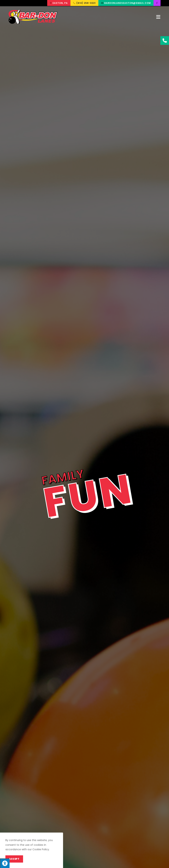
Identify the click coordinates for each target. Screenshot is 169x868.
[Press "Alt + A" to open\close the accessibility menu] (5, 863)
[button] (59, 3)
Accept (14, 859)
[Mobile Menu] (158, 17)
